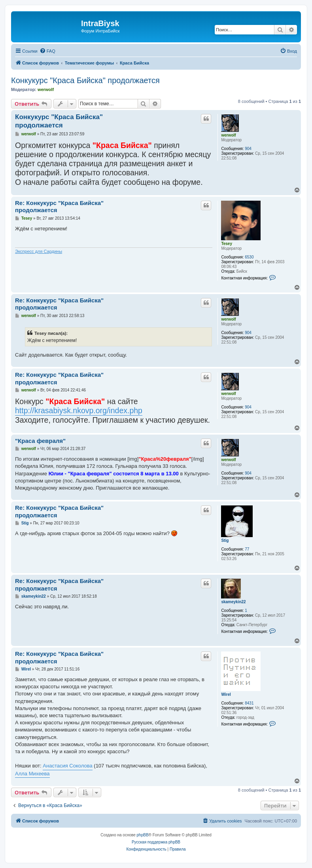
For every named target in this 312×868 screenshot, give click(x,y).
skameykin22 (233, 602)
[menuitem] (47, 51)
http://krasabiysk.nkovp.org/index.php (79, 410)
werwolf (46, 89)
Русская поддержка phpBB (156, 842)
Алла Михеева (32, 774)
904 (248, 149)
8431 (249, 703)
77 (247, 549)
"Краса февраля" (40, 441)
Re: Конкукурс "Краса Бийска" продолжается (59, 207)
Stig (225, 540)
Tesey (227, 244)
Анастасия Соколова (67, 766)
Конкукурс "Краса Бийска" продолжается (85, 80)
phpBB (143, 835)
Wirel (226, 694)
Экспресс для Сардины (39, 251)
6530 (249, 257)
